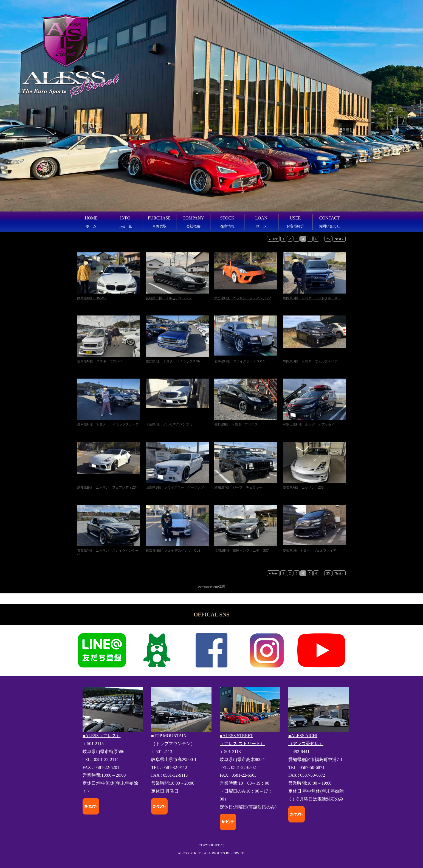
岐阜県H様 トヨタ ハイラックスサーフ (108, 424)
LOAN (261, 222)
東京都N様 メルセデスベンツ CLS (173, 551)
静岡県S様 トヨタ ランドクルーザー (312, 298)
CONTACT (329, 222)
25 (328, 239)
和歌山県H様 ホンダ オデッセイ (309, 424)
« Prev (273, 239)
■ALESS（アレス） (102, 736)
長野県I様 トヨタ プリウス (236, 424)
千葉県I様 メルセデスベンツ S (169, 424)
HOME (91, 222)
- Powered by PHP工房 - (212, 587)
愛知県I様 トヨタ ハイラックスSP (173, 361)
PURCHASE (159, 222)
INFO (125, 222)
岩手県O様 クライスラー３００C (240, 361)
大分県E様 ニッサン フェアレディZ (243, 298)
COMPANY (193, 222)
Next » (339, 239)
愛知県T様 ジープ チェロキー (238, 487)
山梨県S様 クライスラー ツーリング (175, 487)
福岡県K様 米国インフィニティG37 (242, 551)
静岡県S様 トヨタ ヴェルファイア (310, 361)
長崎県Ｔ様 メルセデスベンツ (169, 298)
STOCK (227, 222)
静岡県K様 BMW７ (92, 298)
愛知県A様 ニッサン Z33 (303, 487)
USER (295, 222)
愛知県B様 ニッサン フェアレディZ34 (107, 487)
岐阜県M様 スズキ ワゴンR (99, 361)
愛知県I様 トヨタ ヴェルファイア (310, 551)
